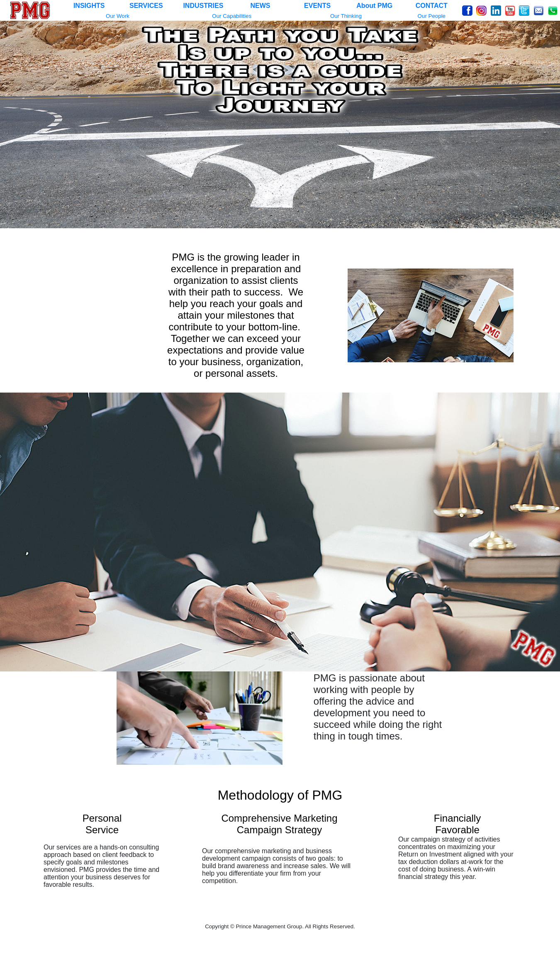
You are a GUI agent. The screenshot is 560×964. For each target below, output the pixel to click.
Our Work (118, 16)
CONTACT (432, 6)
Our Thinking (346, 16)
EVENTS (317, 6)
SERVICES (146, 6)
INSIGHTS (89, 6)
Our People (432, 16)
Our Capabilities (232, 16)
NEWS (260, 6)
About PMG (374, 6)
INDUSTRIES (203, 6)
